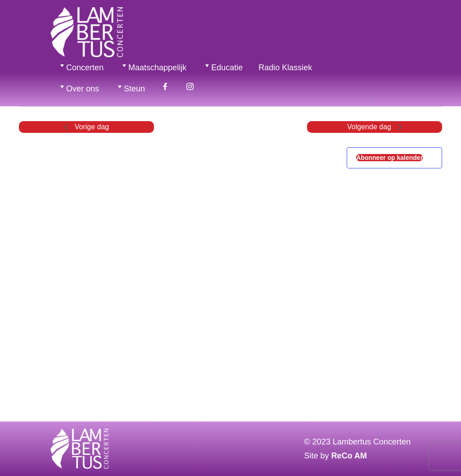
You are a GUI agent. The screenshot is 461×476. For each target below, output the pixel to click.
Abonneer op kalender (389, 158)
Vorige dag (87, 127)
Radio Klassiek (285, 68)
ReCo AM (349, 456)
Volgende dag (375, 127)
